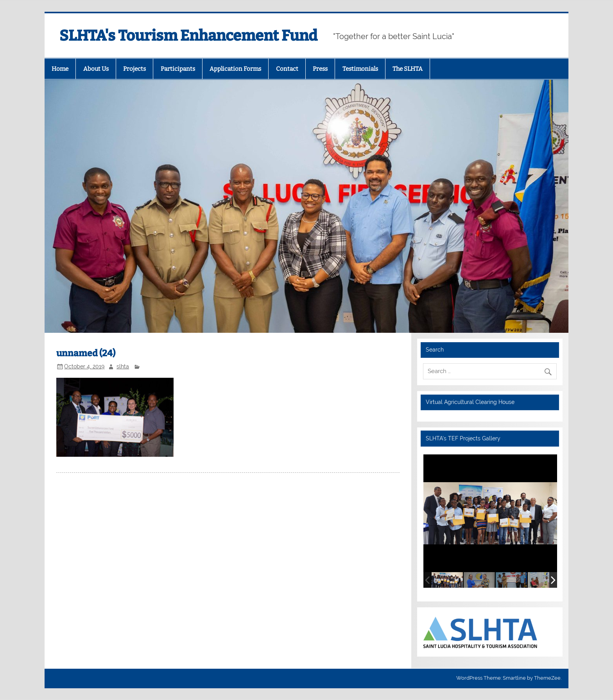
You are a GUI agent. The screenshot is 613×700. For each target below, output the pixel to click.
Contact (287, 69)
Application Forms (235, 69)
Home (60, 69)
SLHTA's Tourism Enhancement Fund (188, 36)
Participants (178, 69)
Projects (134, 69)
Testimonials (360, 69)
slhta (123, 366)
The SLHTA (408, 69)
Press (320, 69)
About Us (96, 69)
